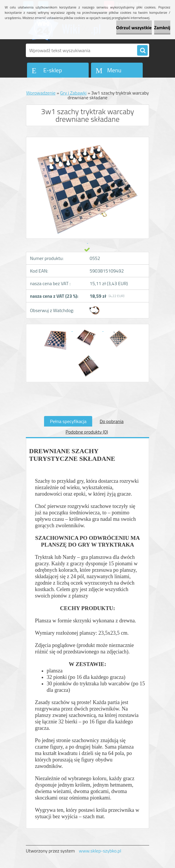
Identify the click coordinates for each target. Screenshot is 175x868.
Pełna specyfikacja (68, 421)
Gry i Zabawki (73, 93)
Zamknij (162, 28)
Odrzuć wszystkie (134, 28)
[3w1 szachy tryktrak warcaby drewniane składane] (57, 329)
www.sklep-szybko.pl (100, 851)
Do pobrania (111, 421)
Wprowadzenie (41, 93)
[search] (142, 51)
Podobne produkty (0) (87, 432)
